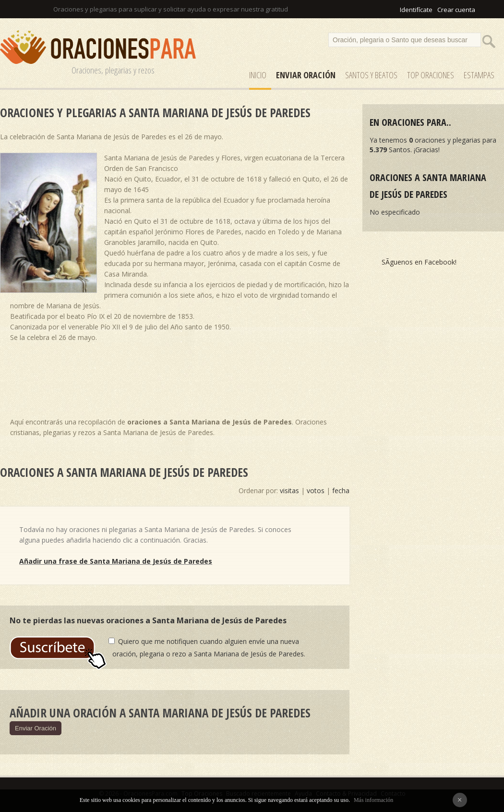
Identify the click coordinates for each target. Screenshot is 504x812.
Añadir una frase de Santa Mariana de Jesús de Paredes (116, 561)
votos (316, 491)
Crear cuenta (456, 10)
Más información (373, 800)
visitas (289, 491)
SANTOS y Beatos (371, 75)
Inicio (258, 75)
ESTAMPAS (479, 75)
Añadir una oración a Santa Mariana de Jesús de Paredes (160, 713)
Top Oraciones (431, 75)
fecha (341, 491)
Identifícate (416, 10)
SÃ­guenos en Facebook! (419, 262)
